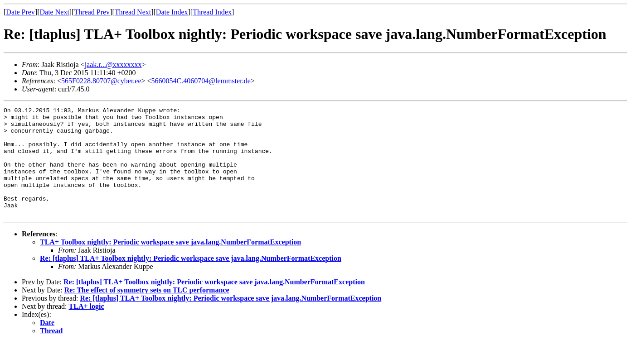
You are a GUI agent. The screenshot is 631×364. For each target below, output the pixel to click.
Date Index (172, 12)
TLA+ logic (87, 328)
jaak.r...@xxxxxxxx (113, 65)
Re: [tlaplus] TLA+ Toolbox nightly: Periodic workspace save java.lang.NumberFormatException (191, 280)
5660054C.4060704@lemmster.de (201, 81)
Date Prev (20, 12)
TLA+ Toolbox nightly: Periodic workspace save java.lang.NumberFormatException (170, 264)
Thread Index (212, 12)
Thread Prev (92, 12)
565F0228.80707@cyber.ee (101, 81)
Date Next (55, 12)
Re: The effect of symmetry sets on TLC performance (147, 312)
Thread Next (133, 12)
